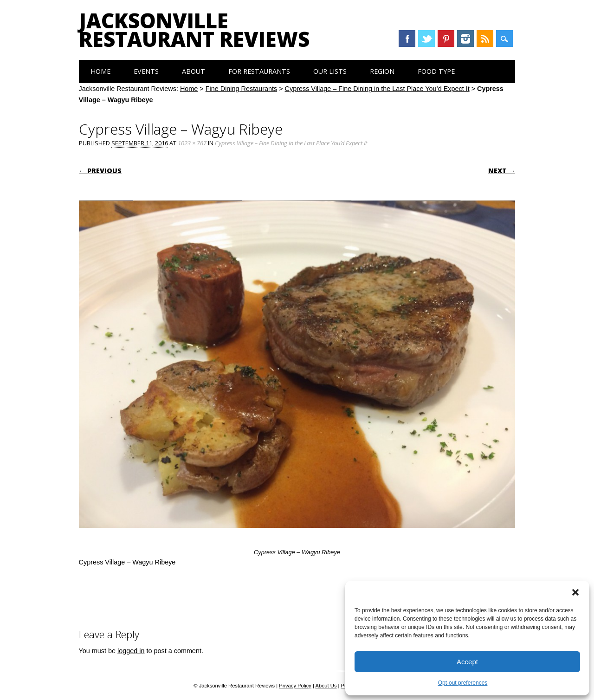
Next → (502, 171)
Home (100, 71)
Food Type (436, 71)
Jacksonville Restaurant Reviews (194, 30)
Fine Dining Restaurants (241, 89)
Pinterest (446, 39)
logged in (131, 651)
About (194, 71)
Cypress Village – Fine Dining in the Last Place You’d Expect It (377, 89)
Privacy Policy (295, 686)
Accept (467, 662)
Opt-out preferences (463, 683)
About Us (326, 686)
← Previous (100, 171)
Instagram (465, 39)
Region (382, 71)
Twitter (426, 39)
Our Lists (330, 71)
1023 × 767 (192, 143)
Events (146, 71)
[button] (575, 592)
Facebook (407, 39)
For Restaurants (259, 71)
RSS (485, 39)
